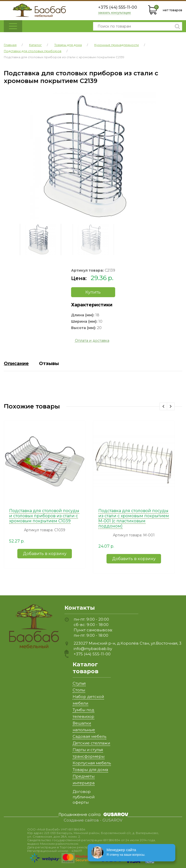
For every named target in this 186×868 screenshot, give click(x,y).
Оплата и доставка (92, 341)
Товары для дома (90, 770)
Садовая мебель (89, 736)
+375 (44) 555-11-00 (118, 7)
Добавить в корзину (45, 554)
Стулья (79, 683)
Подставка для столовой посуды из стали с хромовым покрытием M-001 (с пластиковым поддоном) (134, 518)
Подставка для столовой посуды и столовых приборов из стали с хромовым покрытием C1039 (44, 516)
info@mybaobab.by (93, 649)
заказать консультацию (115, 13)
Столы (79, 690)
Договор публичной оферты (84, 797)
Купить (93, 292)
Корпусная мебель (92, 763)
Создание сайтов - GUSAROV (93, 820)
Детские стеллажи (91, 743)
